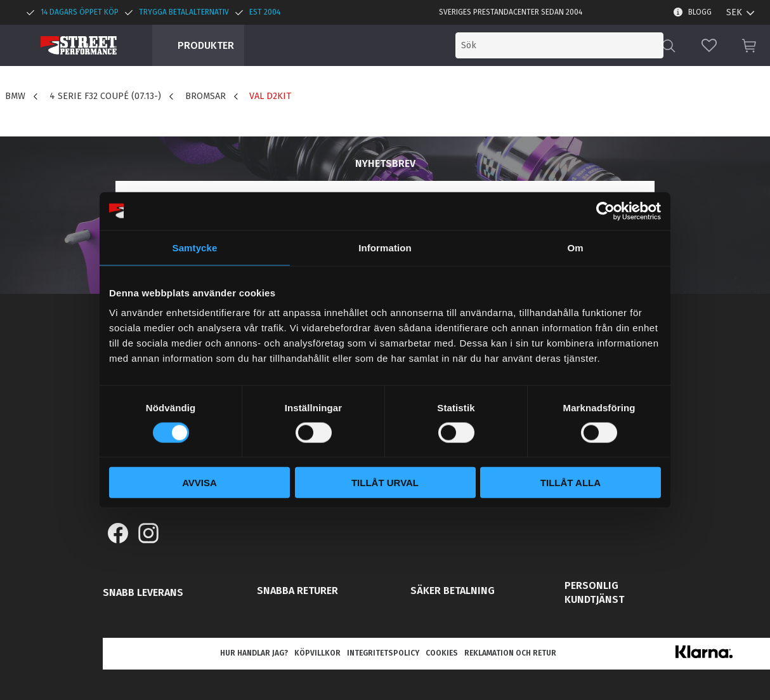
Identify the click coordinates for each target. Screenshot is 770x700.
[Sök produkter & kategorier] (559, 45)
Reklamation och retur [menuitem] (510, 653)
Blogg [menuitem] (700, 12)
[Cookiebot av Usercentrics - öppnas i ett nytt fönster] (605, 211)
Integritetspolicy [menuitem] (383, 653)
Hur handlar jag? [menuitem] (254, 653)
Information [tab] (385, 247)
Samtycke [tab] (195, 247)
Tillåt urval (385, 483)
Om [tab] (575, 247)
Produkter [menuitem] (206, 45)
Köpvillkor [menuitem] (317, 653)
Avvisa (199, 483)
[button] (709, 45)
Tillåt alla (571, 483)
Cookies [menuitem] (442, 653)
